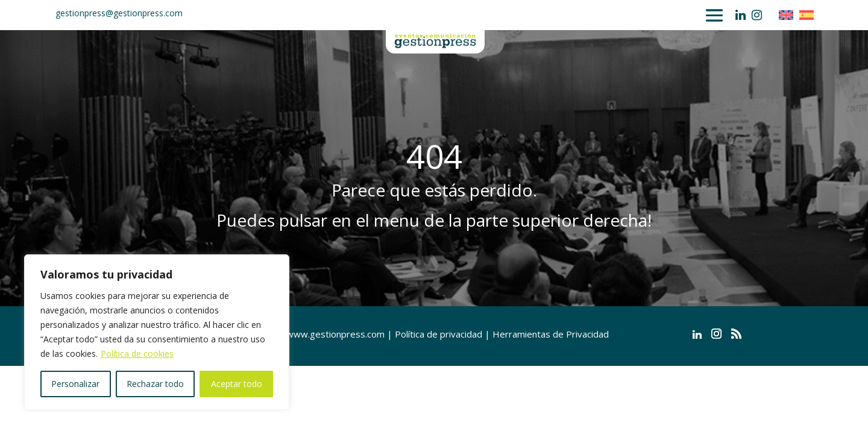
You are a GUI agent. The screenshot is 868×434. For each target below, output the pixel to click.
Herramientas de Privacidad (551, 334)
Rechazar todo (155, 384)
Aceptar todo (237, 384)
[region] (157, 332)
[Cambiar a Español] (810, 15)
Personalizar (75, 384)
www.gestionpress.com (335, 334)
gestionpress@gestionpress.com (119, 13)
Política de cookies (137, 354)
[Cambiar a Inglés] (789, 15)
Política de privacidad (439, 334)
